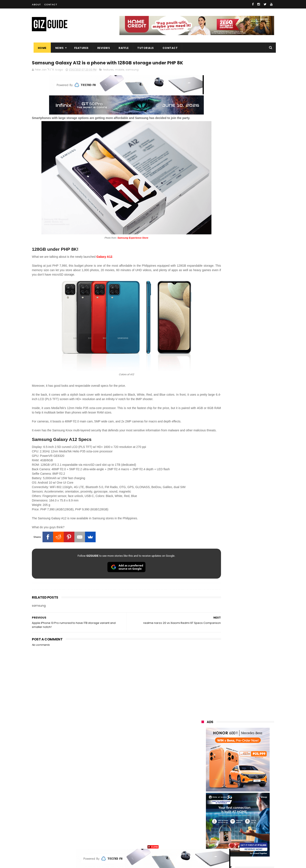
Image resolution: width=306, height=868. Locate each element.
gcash (244, 786)
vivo (250, 754)
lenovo (203, 778)
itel (246, 802)
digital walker (208, 809)
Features (80, 48)
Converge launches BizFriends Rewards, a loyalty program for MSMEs (248, 538)
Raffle (122, 48)
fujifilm (225, 794)
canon (226, 802)
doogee (235, 809)
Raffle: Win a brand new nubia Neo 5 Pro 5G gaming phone (247, 497)
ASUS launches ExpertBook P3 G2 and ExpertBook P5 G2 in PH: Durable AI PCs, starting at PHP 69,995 (248, 457)
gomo (252, 825)
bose (245, 841)
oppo (202, 754)
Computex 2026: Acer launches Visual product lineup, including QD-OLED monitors (248, 518)
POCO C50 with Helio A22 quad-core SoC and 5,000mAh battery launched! (249, 435)
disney (203, 833)
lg (248, 770)
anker (230, 825)
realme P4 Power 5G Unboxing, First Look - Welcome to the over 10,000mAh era (247, 416)
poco (202, 794)
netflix (203, 802)
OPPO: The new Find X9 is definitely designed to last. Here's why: (233, 220)
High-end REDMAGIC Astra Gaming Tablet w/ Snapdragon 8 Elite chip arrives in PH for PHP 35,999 (248, 396)
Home (40, 48)
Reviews (102, 48)
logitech (204, 817)
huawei (204, 747)
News (58, 48)
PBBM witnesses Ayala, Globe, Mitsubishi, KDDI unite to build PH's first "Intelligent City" (247, 355)
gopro (246, 833)
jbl (225, 817)
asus (250, 762)
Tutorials (144, 48)
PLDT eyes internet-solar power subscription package (248, 372)
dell (243, 817)
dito (222, 786)
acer (202, 786)
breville (224, 841)
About (36, 4)
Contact (51, 4)
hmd (225, 833)
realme (204, 762)
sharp (249, 794)
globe (203, 770)
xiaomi (227, 754)
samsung (132, 78)
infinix (227, 770)
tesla (202, 841)
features (108, 78)
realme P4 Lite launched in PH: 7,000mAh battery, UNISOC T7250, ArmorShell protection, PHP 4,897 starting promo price (248, 479)
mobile (120, 78)
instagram (206, 825)
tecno (227, 778)
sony (251, 778)
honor (228, 762)
